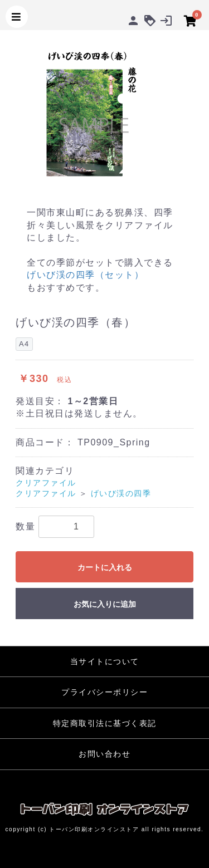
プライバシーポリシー (104, 692)
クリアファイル (46, 483)
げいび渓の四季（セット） (85, 275)
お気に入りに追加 (105, 604)
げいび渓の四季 (121, 493)
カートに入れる (105, 567)
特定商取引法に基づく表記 (105, 723)
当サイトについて (105, 661)
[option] (104, 112)
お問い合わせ (104, 754)
